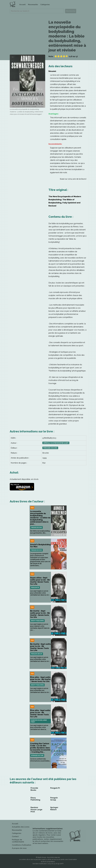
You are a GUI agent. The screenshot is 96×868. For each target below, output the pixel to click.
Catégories (45, 5)
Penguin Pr (35, 588)
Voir (32, 508)
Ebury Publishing (37, 621)
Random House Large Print (39, 721)
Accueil (22, 5)
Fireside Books (50, 448)
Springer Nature (37, 755)
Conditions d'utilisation (22, 845)
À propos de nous (19, 848)
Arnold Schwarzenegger (56, 443)
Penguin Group (37, 654)
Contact (15, 836)
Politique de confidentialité (18, 841)
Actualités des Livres (21, 827)
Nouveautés (33, 5)
